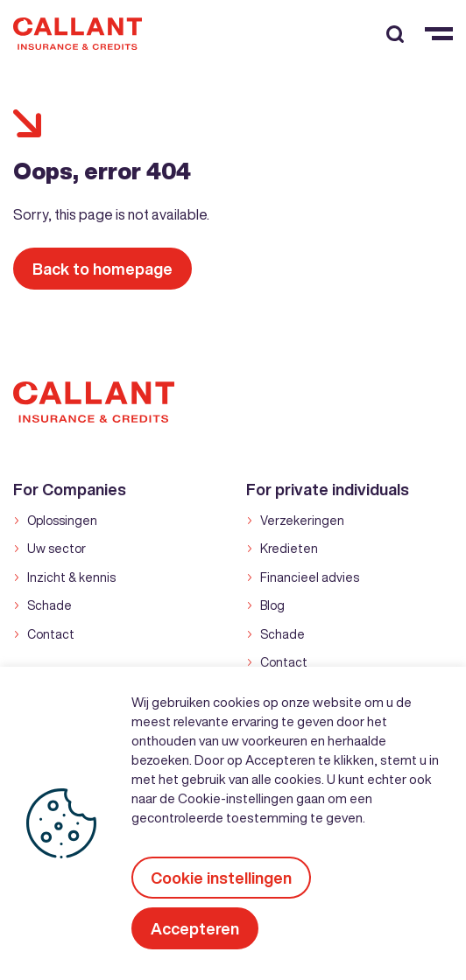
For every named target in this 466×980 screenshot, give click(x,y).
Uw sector (56, 549)
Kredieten (289, 549)
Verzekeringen (302, 521)
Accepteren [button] (195, 928)
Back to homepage (102, 269)
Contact (51, 634)
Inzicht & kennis (71, 577)
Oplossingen (62, 521)
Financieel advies (310, 577)
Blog (272, 605)
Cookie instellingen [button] (221, 878)
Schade (49, 605)
